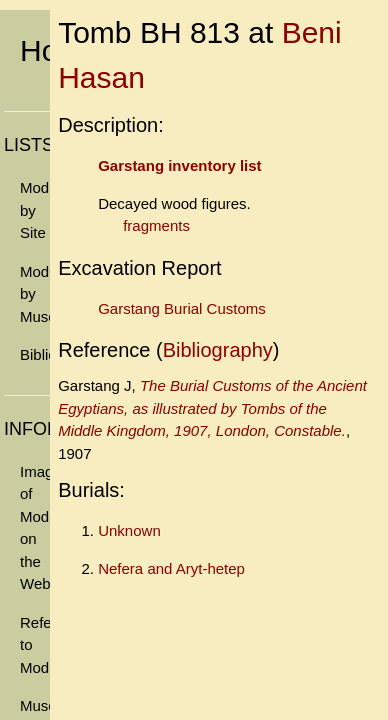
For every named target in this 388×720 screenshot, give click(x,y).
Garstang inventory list (179, 165)
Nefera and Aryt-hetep (171, 568)
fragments (156, 225)
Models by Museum (35, 294)
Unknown (129, 530)
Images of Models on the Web (35, 528)
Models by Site (35, 210)
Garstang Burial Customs (182, 308)
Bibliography (35, 354)
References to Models (35, 645)
